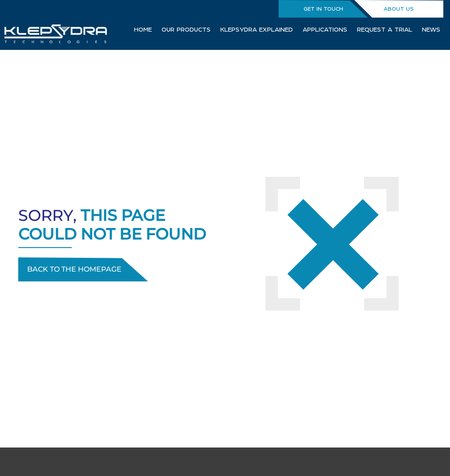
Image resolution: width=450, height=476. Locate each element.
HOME (143, 30)
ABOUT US (399, 9)
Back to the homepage (74, 269)
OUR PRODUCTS (186, 30)
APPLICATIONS (325, 30)
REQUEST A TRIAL (385, 30)
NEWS (431, 30)
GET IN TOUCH (323, 9)
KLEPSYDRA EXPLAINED (257, 30)
